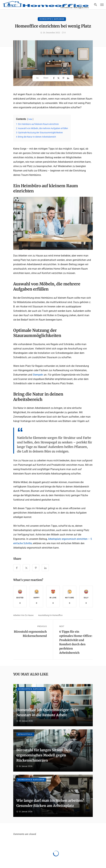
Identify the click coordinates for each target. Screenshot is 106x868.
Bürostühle (25, 734)
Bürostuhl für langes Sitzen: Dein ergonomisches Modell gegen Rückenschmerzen (44, 755)
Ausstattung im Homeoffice (50, 615)
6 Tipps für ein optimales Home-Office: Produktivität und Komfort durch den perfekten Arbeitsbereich (76, 642)
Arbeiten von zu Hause (23, 615)
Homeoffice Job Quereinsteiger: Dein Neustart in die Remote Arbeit (47, 712)
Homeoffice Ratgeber (52, 19)
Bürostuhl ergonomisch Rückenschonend (30, 634)
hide (30, 119)
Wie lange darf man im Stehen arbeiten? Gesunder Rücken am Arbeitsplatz (50, 803)
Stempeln (38, 375)
